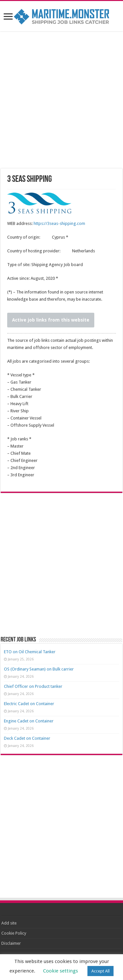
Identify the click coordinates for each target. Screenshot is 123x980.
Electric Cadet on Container (29, 704)
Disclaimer (11, 943)
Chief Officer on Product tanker (33, 686)
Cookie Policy (14, 933)
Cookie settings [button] (61, 971)
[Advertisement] (62, 101)
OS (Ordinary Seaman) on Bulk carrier (39, 669)
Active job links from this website (51, 320)
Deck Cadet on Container (27, 738)
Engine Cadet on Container (29, 721)
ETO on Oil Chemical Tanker (30, 652)
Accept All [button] (100, 971)
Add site (9, 923)
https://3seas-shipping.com (59, 223)
